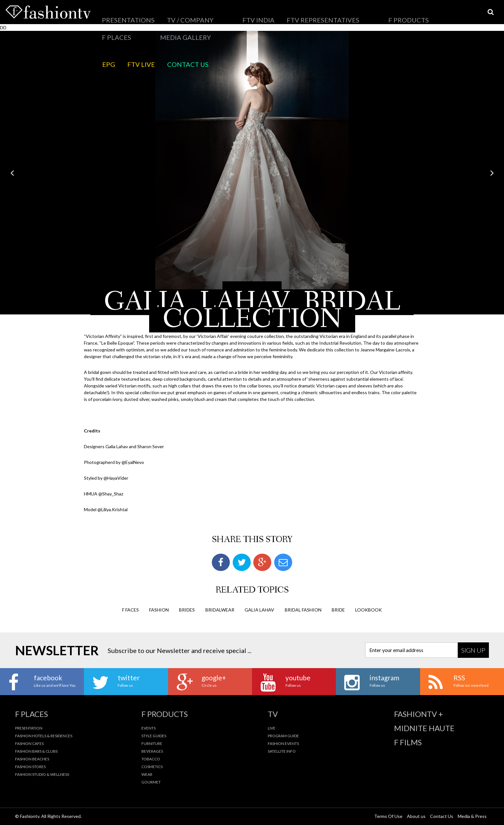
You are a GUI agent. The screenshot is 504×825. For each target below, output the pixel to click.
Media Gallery (335, 14)
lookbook (369, 609)
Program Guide (283, 735)
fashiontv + (419, 714)
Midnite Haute (424, 728)
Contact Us (425, 14)
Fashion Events (283, 743)
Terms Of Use (388, 816)
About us (416, 816)
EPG (374, 14)
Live (272, 728)
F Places (302, 14)
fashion (159, 609)
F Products (272, 14)
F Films (408, 742)
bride (338, 609)
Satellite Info (282, 751)
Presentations (116, 14)
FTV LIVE (395, 14)
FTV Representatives (229, 14)
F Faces (130, 609)
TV (273, 714)
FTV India (188, 14)
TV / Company (155, 14)
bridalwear (220, 609)
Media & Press (472, 816)
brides (187, 609)
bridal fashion (303, 609)
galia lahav (259, 609)
